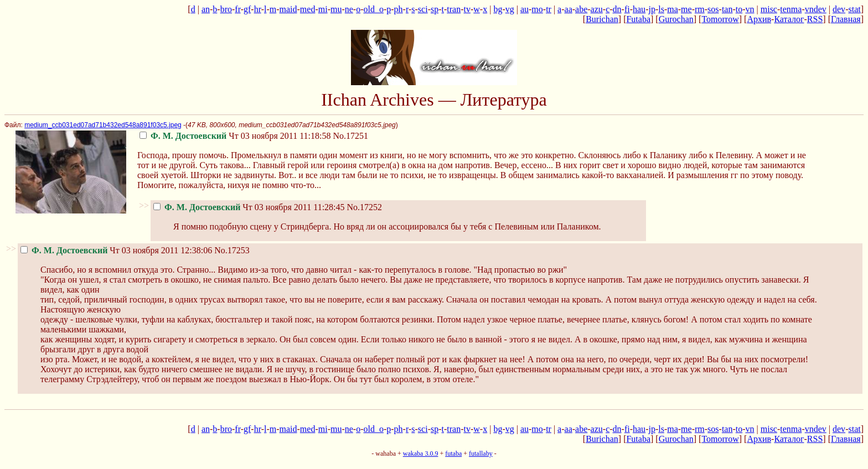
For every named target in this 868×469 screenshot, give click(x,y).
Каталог (789, 19)
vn (750, 9)
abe (581, 9)
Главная (846, 19)
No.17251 (351, 136)
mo (537, 9)
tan (727, 9)
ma (673, 9)
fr (237, 9)
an (206, 9)
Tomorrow (720, 19)
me (686, 9)
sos (713, 9)
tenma (791, 9)
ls (661, 9)
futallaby (481, 454)
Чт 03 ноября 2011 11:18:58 (235, 136)
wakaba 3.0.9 (421, 454)
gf (247, 9)
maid (288, 9)
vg (510, 9)
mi (323, 9)
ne (349, 9)
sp (435, 9)
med (308, 9)
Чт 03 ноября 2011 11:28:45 (249, 207)
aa (569, 9)
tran (454, 9)
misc (769, 9)
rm (700, 9)
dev (839, 9)
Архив (759, 19)
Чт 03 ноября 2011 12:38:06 (116, 250)
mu (336, 9)
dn (617, 9)
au (525, 9)
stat (854, 9)
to (739, 9)
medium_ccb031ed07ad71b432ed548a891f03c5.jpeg (103, 125)
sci (423, 9)
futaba (453, 454)
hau (639, 9)
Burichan (602, 19)
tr (549, 9)
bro (226, 9)
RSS (815, 19)
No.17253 (232, 250)
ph (399, 9)
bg (498, 9)
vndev (816, 9)
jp (652, 9)
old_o (374, 9)
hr (258, 9)
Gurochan (676, 19)
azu (597, 9)
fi (627, 9)
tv (467, 9)
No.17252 (365, 207)
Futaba (638, 19)
